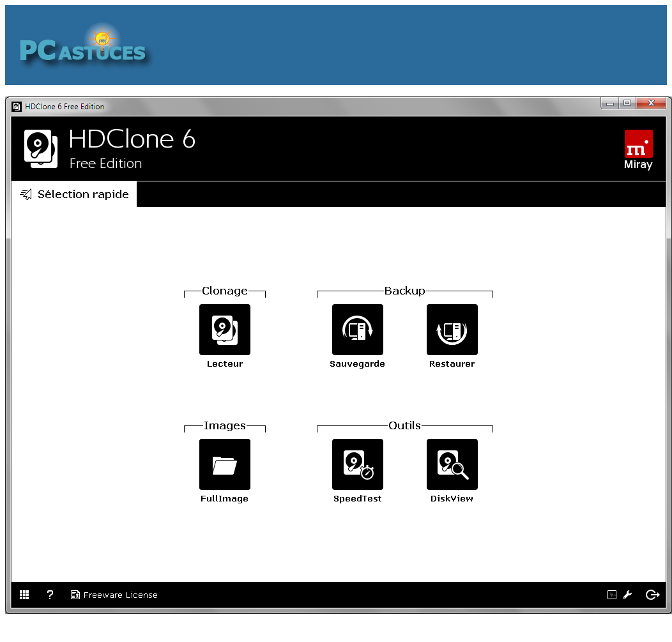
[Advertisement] (416, 45)
